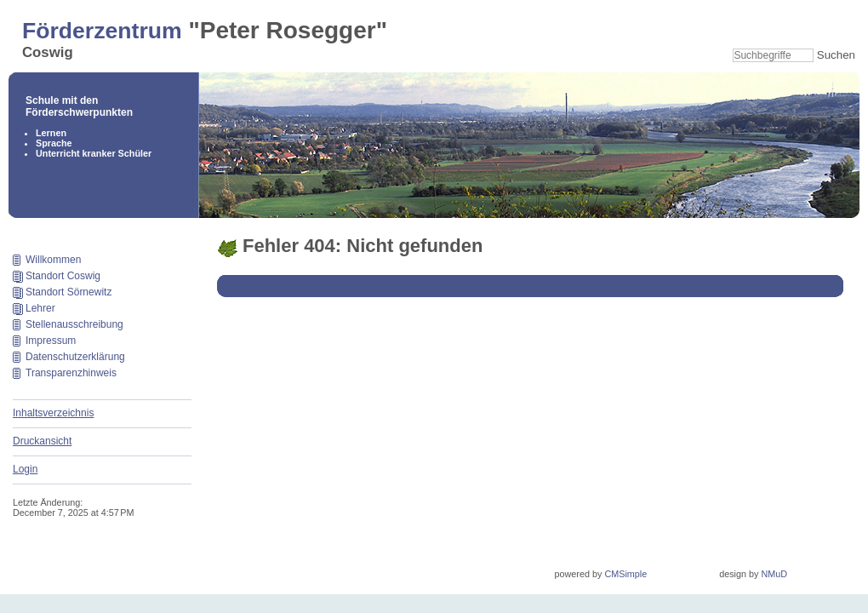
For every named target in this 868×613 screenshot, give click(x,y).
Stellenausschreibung (74, 324)
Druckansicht (42, 441)
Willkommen (53, 260)
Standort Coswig (63, 276)
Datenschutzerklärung (75, 357)
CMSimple (625, 574)
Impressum (51, 341)
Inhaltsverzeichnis (53, 413)
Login (25, 469)
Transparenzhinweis (71, 373)
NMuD (774, 574)
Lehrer (40, 308)
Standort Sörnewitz (69, 292)
